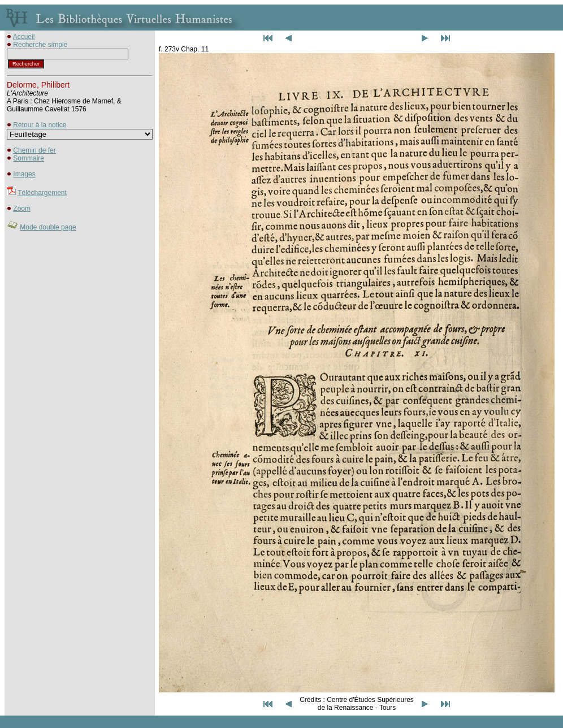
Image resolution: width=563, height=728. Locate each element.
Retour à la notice (40, 125)
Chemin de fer (34, 150)
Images (24, 174)
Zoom (22, 209)
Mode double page (48, 227)
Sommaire (29, 158)
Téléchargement (42, 193)
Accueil (24, 37)
